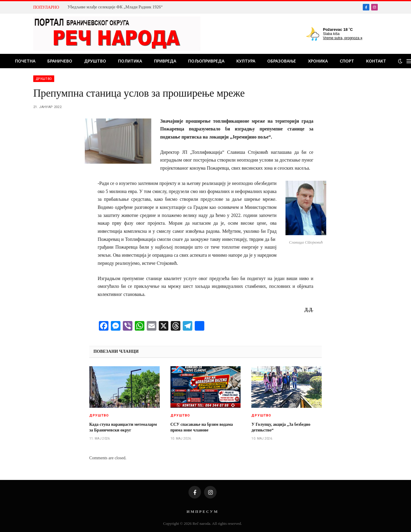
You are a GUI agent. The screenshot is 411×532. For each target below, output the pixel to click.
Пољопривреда (206, 61)
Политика (130, 61)
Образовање (282, 61)
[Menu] (409, 61)
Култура (246, 61)
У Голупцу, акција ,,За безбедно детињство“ (281, 427)
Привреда (165, 61)
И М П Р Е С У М (202, 512)
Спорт (347, 61)
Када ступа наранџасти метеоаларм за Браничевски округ (123, 427)
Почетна (25, 61)
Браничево (60, 61)
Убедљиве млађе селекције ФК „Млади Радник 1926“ (115, 7)
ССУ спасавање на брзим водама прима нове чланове (202, 427)
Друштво (95, 61)
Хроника (318, 61)
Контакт (376, 61)
